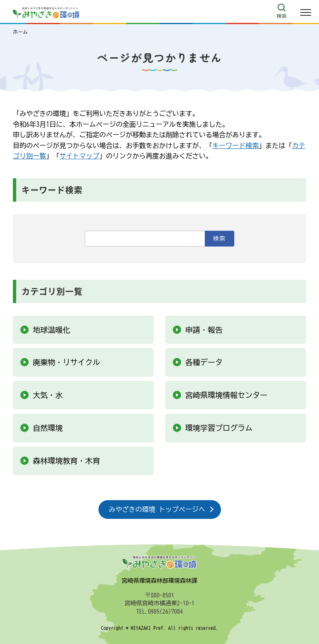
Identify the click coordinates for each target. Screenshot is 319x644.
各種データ (204, 362)
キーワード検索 (236, 146)
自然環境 (48, 428)
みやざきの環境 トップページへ (157, 509)
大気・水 (48, 395)
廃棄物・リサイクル (66, 362)
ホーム (20, 32)
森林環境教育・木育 (66, 461)
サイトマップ (79, 156)
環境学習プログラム (219, 428)
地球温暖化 (52, 330)
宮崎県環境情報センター (226, 395)
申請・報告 (204, 330)
